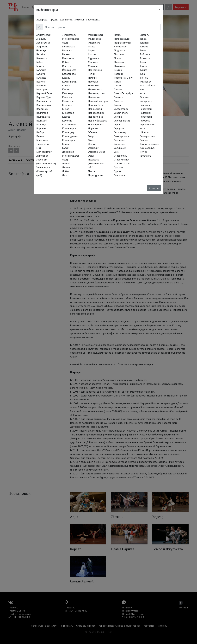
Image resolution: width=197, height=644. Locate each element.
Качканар (67, 93)
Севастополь (121, 113)
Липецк (66, 167)
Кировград (68, 113)
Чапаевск (145, 105)
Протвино (120, 54)
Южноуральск (147, 148)
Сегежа (118, 117)
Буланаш (41, 78)
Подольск (119, 50)
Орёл (91, 156)
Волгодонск (43, 117)
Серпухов (119, 128)
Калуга (66, 85)
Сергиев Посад (122, 121)
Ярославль (145, 156)
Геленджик (42, 140)
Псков (117, 58)
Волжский (42, 121)
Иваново (67, 50)
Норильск (93, 128)
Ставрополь (120, 156)
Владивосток (44, 101)
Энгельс (144, 140)
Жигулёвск (42, 156)
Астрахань (42, 46)
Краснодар (68, 132)
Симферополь (122, 136)
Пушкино (119, 62)
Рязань (118, 82)
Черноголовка (148, 124)
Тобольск (145, 54)
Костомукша (69, 124)
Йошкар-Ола (69, 70)
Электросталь (147, 136)
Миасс (91, 46)
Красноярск (69, 140)
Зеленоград (69, 46)
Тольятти (145, 58)
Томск (143, 62)
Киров (66, 109)
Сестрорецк (120, 132)
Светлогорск (121, 109)
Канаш (66, 89)
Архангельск (43, 43)
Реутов (118, 70)
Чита (142, 128)
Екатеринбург (44, 152)
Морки (92, 50)
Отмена (154, 188)
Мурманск (93, 58)
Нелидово (94, 85)
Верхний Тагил (44, 93)
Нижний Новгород (98, 101)
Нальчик (93, 78)
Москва (92, 54)
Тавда (143, 39)
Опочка (92, 144)
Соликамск (120, 148)
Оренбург (93, 148)
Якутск (143, 152)
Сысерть (144, 35)
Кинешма (67, 105)
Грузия (54, 19)
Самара (118, 89)
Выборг (40, 132)
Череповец (146, 117)
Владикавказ (44, 105)
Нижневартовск (97, 93)
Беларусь (42, 19)
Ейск (39, 148)
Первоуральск (96, 175)
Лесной (66, 163)
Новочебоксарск (97, 121)
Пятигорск (120, 66)
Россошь (119, 74)
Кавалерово (69, 74)
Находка (93, 82)
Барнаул (41, 50)
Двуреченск (43, 144)
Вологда (41, 124)
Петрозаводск (122, 39)
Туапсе (143, 70)
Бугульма (41, 70)
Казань (66, 78)
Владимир (42, 109)
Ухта (142, 93)
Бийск (40, 62)
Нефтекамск (95, 89)
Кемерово (68, 97)
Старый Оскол (122, 163)
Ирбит (66, 62)
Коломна (67, 121)
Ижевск (66, 54)
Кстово (66, 144)
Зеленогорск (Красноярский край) (44, 171)
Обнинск (93, 132)
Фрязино (145, 97)
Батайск (41, 54)
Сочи (117, 152)
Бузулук (41, 74)
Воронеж (41, 128)
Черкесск (145, 121)
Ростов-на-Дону (123, 78)
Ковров (66, 117)
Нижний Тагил (96, 105)
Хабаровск (146, 101)
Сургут (117, 171)
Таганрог (145, 43)
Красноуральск (70, 136)
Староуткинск (121, 159)
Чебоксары (146, 109)
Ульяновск (145, 82)
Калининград (69, 82)
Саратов (119, 101)
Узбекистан (93, 19)
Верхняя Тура (44, 97)
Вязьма (40, 136)
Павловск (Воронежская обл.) (96, 163)
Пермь (117, 35)
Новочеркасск (96, 124)
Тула (142, 74)
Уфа (142, 89)
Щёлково (145, 132)
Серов (117, 124)
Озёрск (92, 136)
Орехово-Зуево (97, 152)
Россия (79, 19)
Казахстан (66, 19)
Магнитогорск (96, 35)
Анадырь (41, 39)
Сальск (118, 85)
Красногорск (69, 128)
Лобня (66, 171)
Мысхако (93, 62)
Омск (91, 140)
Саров (117, 105)
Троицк (144, 66)
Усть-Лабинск (147, 85)
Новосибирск (95, 117)
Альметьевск (43, 35)
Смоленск (119, 140)
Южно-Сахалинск (149, 144)
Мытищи (93, 66)
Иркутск (67, 66)
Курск (65, 148)
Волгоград (42, 113)
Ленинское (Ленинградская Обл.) (71, 156)
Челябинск (145, 113)
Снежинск (119, 144)
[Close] (160, 9)
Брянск (40, 66)
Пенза (91, 171)
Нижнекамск (95, 97)
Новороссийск (96, 113)
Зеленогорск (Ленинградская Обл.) (71, 39)
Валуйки (41, 82)
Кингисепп (68, 101)
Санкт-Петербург (123, 93)
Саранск (118, 97)
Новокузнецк (95, 109)
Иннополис (68, 58)
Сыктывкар (120, 175)
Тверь (143, 50)
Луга (65, 175)
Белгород (42, 58)
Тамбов (144, 46)
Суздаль (118, 167)
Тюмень (144, 78)
